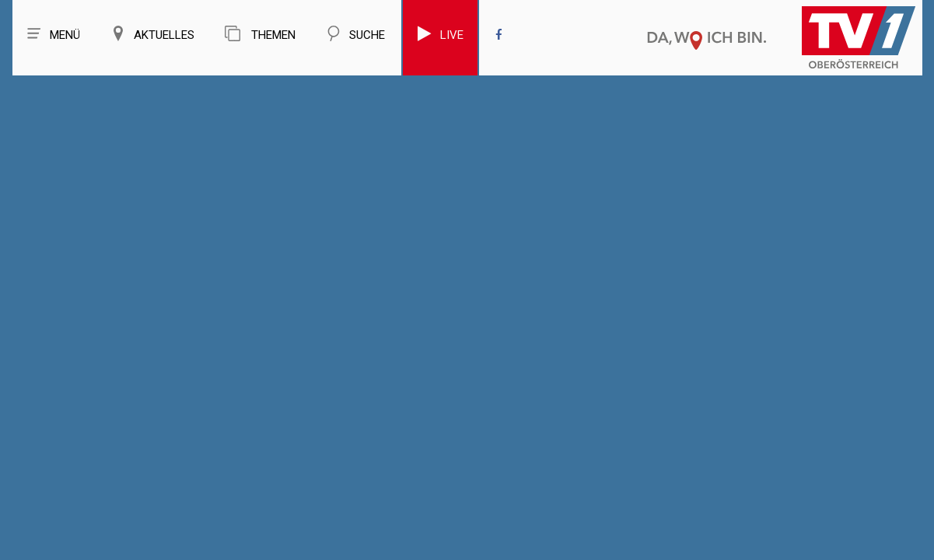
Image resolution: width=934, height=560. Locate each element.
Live (440, 34)
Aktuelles (152, 34)
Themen (260, 34)
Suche (355, 34)
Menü (53, 34)
